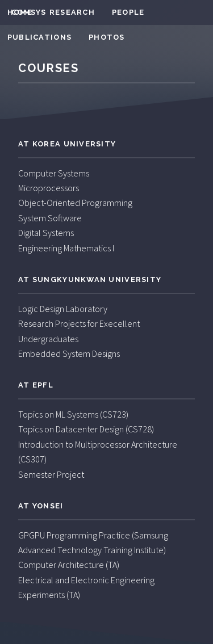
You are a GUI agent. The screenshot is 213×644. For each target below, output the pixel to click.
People (128, 12)
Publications (39, 37)
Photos (107, 37)
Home (20, 12)
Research (72, 12)
